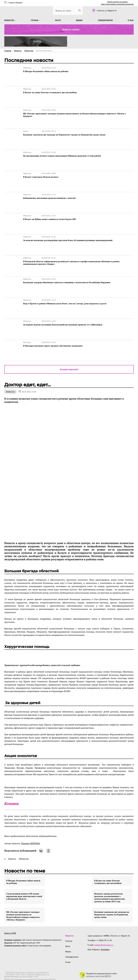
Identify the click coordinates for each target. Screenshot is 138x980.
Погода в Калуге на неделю (117, 2)
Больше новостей (69, 358)
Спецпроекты (105, 20)
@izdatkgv (105, 938)
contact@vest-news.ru (104, 934)
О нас (131, 20)
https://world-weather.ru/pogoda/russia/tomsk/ (117, 4)
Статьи (35, 20)
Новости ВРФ (10, 922)
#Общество (24, 847)
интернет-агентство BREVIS (99, 966)
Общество (10, 380)
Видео (79, 20)
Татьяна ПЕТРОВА (31, 832)
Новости (10, 20)
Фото (58, 20)
